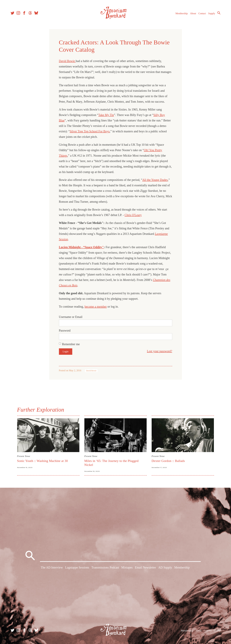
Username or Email (71, 317)
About (193, 13)
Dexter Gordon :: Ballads (168, 461)
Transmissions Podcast (105, 567)
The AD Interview (52, 567)
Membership (182, 13)
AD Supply (165, 567)
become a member (96, 307)
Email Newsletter (145, 567)
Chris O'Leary (133, 215)
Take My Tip (106, 115)
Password (65, 330)
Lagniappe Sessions (77, 567)
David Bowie (67, 61)
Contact (202, 13)
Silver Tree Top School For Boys (90, 131)
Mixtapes (127, 567)
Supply (212, 13)
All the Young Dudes (155, 180)
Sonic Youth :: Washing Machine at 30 (42, 461)
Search (219, 13)
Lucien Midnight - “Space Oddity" (81, 247)
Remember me (71, 344)
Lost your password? (160, 351)
